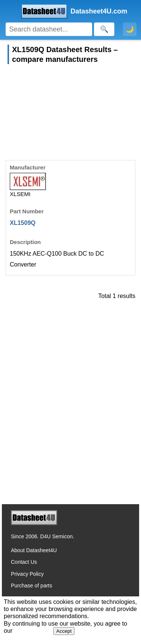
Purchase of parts (32, 586)
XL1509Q (23, 223)
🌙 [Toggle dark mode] (130, 29)
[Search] (49, 29)
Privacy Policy (27, 574)
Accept (64, 631)
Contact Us (24, 562)
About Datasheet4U (34, 550)
